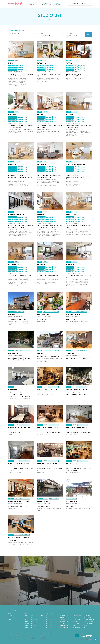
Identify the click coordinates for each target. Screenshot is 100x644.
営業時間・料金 (34, 4)
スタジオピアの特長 (46, 4)
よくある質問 (57, 4)
